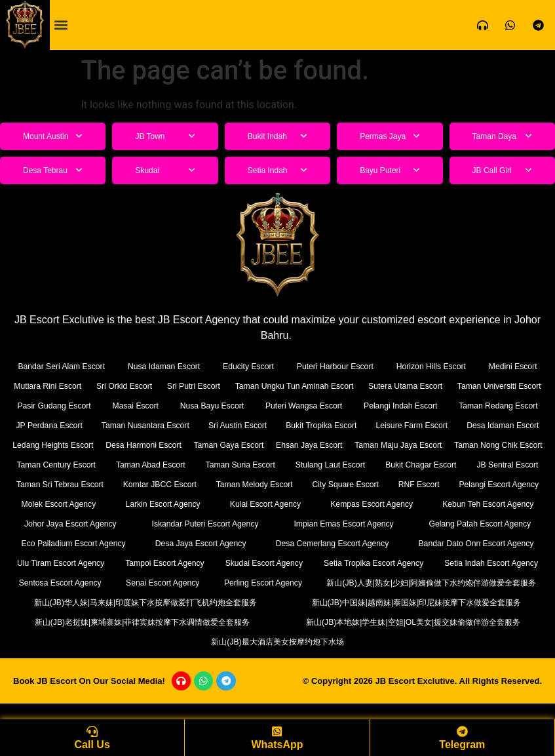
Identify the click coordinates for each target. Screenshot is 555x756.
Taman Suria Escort (50, 484)
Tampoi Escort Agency (491, 563)
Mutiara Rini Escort (58, 386)
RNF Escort (223, 504)
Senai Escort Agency (501, 583)
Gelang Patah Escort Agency (212, 543)
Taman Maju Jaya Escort (162, 465)
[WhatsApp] (277, 730)
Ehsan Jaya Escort (54, 465)
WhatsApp (277, 745)
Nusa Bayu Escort (314, 406)
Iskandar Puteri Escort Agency (484, 524)
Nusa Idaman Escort (165, 366)
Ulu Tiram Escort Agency (372, 563)
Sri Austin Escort (395, 425)
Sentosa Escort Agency (400, 583)
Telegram (462, 745)
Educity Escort (249, 366)
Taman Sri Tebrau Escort (404, 484)
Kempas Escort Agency (147, 524)
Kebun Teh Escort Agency (253, 524)
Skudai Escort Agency (56, 583)
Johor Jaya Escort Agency (364, 524)
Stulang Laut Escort (138, 484)
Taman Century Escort (395, 465)
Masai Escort (239, 406)
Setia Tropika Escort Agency (169, 583)
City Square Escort (149, 504)
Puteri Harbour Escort (336, 366)
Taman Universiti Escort (59, 406)
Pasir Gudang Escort (159, 406)
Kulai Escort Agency (51, 524)
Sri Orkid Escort (153, 386)
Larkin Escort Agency (500, 504)
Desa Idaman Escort (166, 445)
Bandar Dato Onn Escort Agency (234, 563)
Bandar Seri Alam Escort (62, 366)
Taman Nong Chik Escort (280, 465)
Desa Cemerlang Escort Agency (82, 563)
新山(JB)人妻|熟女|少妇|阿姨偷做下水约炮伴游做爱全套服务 (377, 602)
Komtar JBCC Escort (503, 484)
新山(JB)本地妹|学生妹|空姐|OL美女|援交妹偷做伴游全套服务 (413, 642)
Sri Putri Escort (241, 386)
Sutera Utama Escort (494, 386)
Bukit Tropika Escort (495, 425)
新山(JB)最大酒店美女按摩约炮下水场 (277, 661)
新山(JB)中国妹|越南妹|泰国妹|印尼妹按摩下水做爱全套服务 (417, 622)
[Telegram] (462, 730)
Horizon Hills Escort (432, 366)
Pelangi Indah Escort (501, 406)
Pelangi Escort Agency (305, 504)
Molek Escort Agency (403, 504)
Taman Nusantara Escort (286, 425)
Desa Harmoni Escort (389, 445)
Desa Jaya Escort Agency (485, 543)
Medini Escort (513, 366)
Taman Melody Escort (56, 504)
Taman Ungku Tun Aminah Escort (362, 386)
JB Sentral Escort (311, 484)
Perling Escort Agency (106, 602)
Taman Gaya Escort (497, 445)
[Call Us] (92, 730)
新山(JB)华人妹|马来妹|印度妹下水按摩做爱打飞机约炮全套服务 (146, 622)
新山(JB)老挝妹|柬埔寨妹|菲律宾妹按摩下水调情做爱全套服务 (142, 642)
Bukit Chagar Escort (227, 484)
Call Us (92, 745)
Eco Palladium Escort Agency (351, 543)
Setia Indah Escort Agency (289, 583)
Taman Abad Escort (499, 465)
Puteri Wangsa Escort (405, 406)
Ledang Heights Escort (277, 445)
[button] (61, 25)
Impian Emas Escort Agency (75, 543)
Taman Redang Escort (65, 425)
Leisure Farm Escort (59, 445)
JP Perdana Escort (172, 425)
